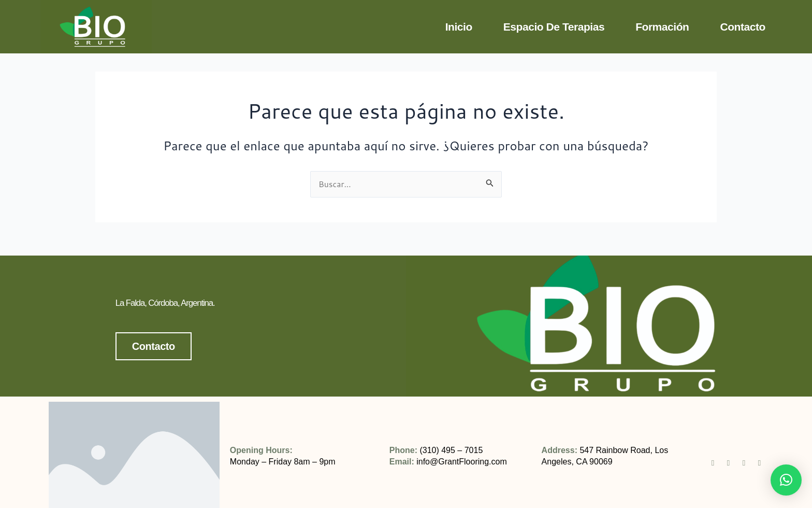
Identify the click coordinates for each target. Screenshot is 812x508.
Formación (662, 27)
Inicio (459, 27)
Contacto (742, 27)
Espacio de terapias (554, 27)
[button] (786, 480)
